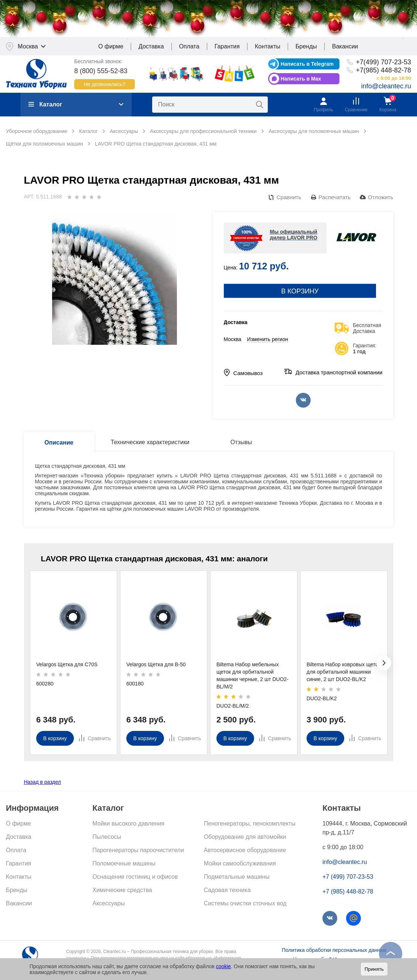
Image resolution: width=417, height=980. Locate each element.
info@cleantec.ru (386, 90)
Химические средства (122, 894)
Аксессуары (109, 907)
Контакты (268, 50)
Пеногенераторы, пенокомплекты (250, 827)
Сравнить (289, 201)
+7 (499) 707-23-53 (348, 880)
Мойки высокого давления (128, 827)
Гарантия (227, 50)
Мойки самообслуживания (240, 867)
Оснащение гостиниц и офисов (135, 880)
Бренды (306, 50)
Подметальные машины (237, 880)
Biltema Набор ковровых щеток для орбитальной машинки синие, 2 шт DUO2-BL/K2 (343, 676)
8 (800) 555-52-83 (101, 75)
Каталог (45, 108)
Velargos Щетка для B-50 (156, 668)
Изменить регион (268, 343)
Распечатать (335, 201)
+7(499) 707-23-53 (383, 66)
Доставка (151, 50)
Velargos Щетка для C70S (67, 668)
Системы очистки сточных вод (245, 907)
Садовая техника (227, 894)
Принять (374, 969)
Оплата (189, 50)
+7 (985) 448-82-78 (348, 895)
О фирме (111, 50)
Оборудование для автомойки (245, 841)
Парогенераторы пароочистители (138, 854)
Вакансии (345, 50)
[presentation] (384, 667)
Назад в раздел (43, 786)
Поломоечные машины (124, 867)
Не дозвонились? (105, 88)
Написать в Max (301, 82)
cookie (223, 966)
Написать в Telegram (307, 68)
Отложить (380, 201)
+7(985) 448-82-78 (383, 74)
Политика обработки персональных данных (334, 954)
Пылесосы (107, 841)
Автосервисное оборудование (245, 854)
